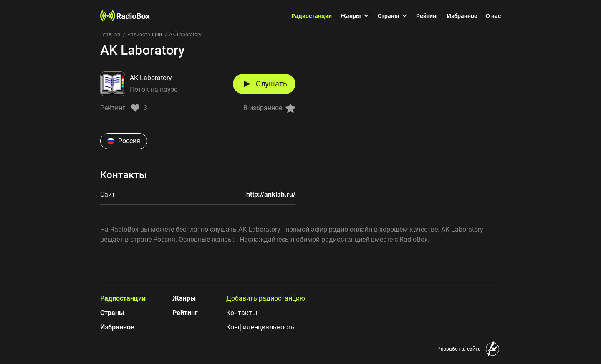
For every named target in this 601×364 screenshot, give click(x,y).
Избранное (462, 16)
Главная (110, 35)
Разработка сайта (459, 349)
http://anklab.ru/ (271, 194)
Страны (393, 16)
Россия (124, 141)
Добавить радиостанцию (266, 298)
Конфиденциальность (260, 327)
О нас (493, 16)
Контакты (242, 313)
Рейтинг (427, 16)
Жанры (355, 16)
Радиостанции (312, 16)
